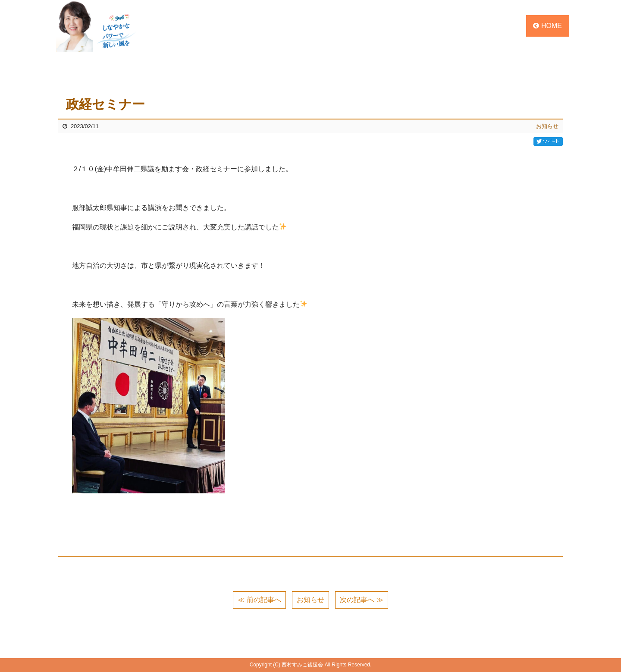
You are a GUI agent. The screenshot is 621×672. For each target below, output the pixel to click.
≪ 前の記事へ (259, 600)
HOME (547, 26)
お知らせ (547, 126)
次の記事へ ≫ (361, 600)
